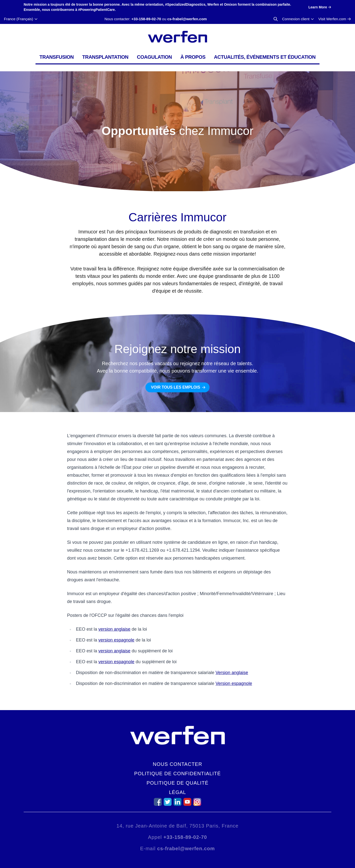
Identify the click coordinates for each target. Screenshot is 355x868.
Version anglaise (232, 673)
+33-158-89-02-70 (146, 19)
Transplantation (105, 57)
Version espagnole (234, 683)
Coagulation (154, 57)
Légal (177, 792)
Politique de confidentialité (177, 774)
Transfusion (57, 57)
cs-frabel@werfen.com (187, 19)
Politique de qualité (177, 783)
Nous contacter (177, 764)
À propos (193, 57)
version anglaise (114, 629)
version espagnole (116, 640)
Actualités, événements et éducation (265, 57)
